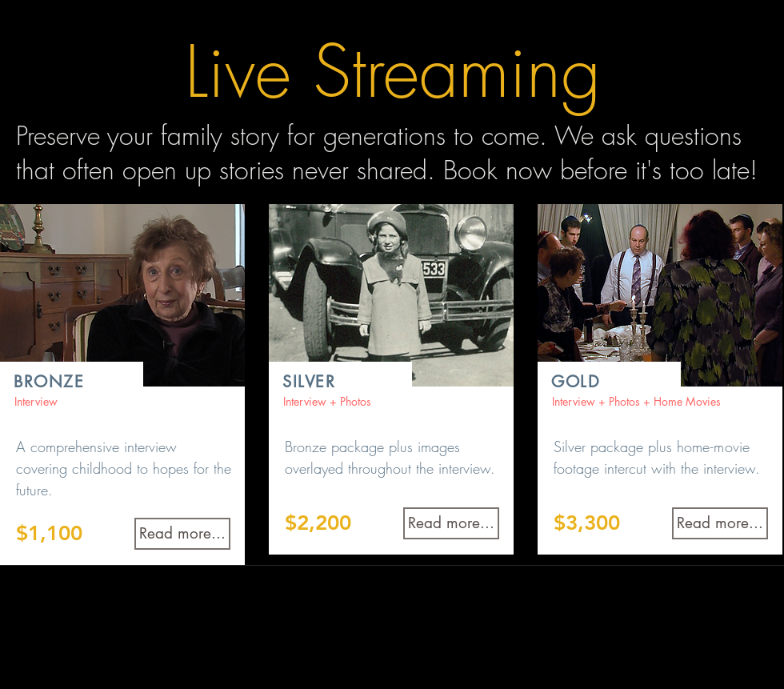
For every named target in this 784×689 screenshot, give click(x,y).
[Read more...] (182, 534)
